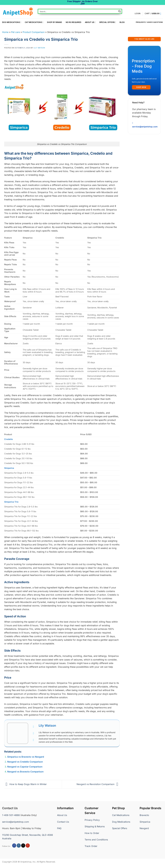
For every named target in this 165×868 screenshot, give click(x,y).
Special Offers (108, 22)
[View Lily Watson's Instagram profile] (33, 740)
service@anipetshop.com (16, 822)
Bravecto (144, 815)
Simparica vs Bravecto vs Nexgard (26, 757)
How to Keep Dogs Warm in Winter (25, 784)
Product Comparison (34, 32)
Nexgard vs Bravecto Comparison (25, 772)
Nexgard (144, 828)
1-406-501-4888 (11, 815)
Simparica (145, 822)
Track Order (91, 846)
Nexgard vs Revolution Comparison (98, 784)
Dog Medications (12, 22)
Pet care (16, 32)
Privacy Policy (92, 820)
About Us (90, 22)
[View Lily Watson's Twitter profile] (33, 733)
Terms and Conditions (96, 840)
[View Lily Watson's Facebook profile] (33, 727)
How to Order (92, 833)
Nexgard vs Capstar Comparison (25, 767)
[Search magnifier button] (120, 11)
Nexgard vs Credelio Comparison (25, 762)
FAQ (59, 828)
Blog (122, 22)
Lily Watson (39, 48)
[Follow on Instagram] (19, 846)
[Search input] (78, 11)
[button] (154, 14)
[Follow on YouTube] (28, 846)
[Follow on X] (23, 846)
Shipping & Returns (95, 826)
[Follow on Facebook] (14, 846)
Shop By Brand (54, 22)
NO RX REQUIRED (74, 22)
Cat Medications (34, 22)
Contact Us (63, 822)
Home (5, 32)
